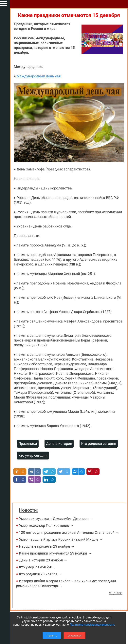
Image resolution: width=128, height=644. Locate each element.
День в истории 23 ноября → (43, 560)
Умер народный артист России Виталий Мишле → (61, 539)
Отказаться (74, 636)
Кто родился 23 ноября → (40, 574)
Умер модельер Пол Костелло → (46, 526)
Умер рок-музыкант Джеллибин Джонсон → (56, 519)
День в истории (59, 444)
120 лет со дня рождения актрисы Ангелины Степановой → (69, 532)
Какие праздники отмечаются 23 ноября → (55, 553)
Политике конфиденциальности (92, 625)
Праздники (28, 444)
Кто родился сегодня (99, 444)
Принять (52, 636)
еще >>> (115, 593)
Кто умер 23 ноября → (37, 567)
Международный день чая (39, 76)
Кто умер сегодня (33, 455)
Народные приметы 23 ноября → (47, 546)
